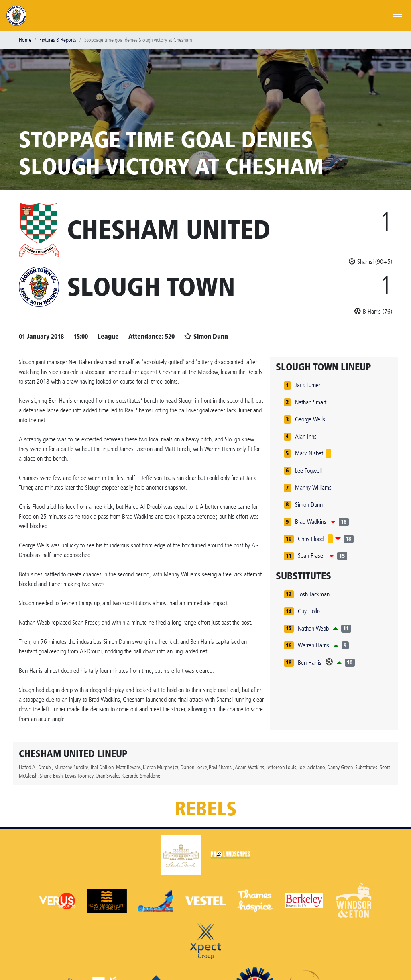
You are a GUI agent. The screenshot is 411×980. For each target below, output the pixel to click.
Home (25, 40)
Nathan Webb (313, 628)
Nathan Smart (311, 402)
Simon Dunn (309, 505)
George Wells (310, 419)
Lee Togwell (308, 471)
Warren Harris (313, 645)
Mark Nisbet (309, 453)
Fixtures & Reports (58, 40)
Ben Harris (310, 663)
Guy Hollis (309, 611)
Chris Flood (311, 539)
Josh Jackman (314, 594)
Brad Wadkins (311, 522)
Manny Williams (313, 487)
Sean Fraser (311, 556)
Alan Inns (306, 436)
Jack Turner (308, 385)
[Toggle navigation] (398, 14)
